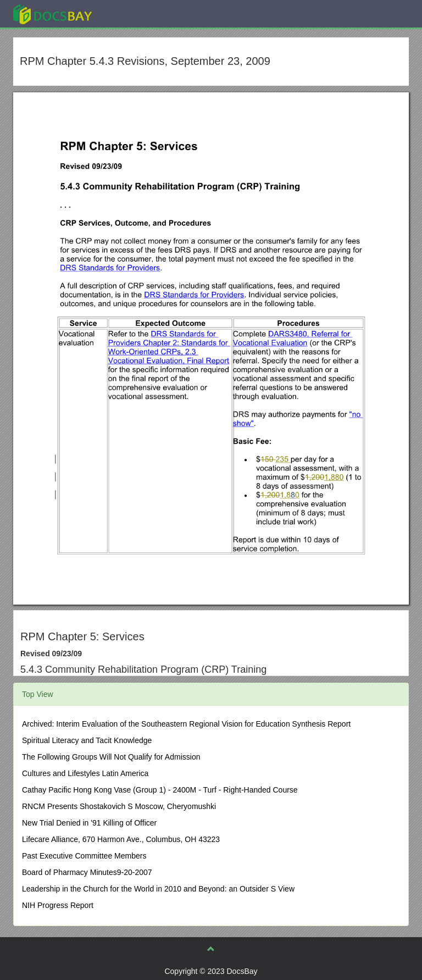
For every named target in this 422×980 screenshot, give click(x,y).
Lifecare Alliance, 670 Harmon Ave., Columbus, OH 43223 (121, 839)
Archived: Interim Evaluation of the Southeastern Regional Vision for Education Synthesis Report (186, 724)
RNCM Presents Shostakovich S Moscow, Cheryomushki (119, 806)
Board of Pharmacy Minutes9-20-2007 (87, 872)
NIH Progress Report (58, 905)
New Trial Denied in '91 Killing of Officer (89, 823)
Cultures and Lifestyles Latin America (85, 773)
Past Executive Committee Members (84, 856)
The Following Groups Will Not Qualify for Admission (111, 757)
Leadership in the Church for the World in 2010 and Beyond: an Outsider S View (158, 889)
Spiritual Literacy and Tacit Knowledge (87, 740)
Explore (135, 13)
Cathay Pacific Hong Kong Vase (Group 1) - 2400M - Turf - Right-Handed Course (160, 790)
